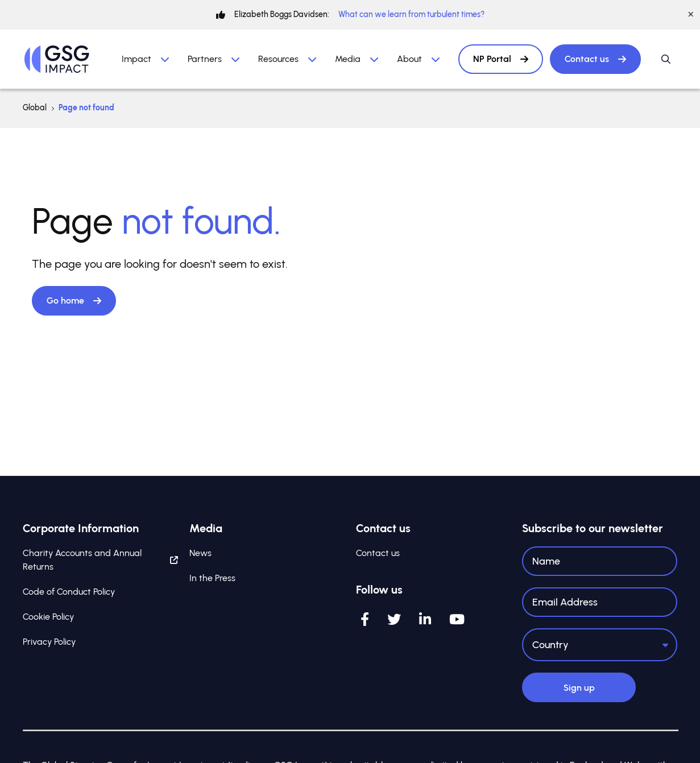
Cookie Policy (48, 618)
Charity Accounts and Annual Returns (100, 561)
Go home (74, 300)
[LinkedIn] (425, 620)
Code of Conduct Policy (69, 593)
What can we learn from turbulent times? (411, 14)
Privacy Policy (49, 643)
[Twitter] (394, 620)
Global (35, 108)
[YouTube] (457, 620)
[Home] (57, 59)
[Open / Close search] (666, 59)
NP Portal (501, 59)
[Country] (600, 645)
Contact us (595, 59)
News (200, 554)
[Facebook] (365, 620)
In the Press (212, 579)
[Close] (691, 15)
